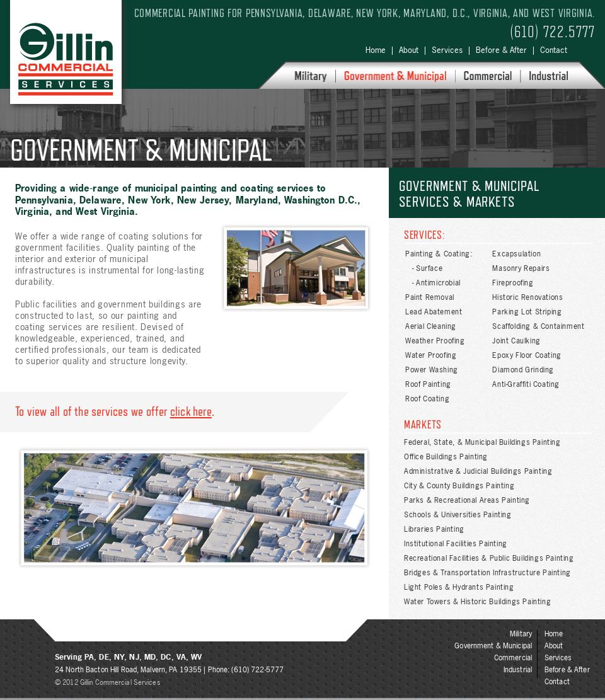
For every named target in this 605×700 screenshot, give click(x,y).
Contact (554, 50)
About (409, 50)
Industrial (518, 670)
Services (447, 50)
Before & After (501, 50)
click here (191, 411)
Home (376, 50)
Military (521, 634)
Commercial (513, 658)
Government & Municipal (493, 646)
